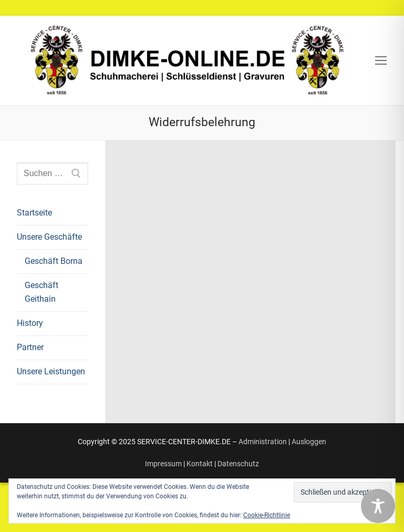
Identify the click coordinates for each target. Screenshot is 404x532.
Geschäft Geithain (42, 292)
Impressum (163, 464)
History (30, 323)
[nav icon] (381, 60)
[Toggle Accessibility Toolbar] (378, 506)
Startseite (34, 213)
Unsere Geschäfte (50, 237)
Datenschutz (238, 464)
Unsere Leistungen (51, 371)
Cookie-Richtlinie (267, 515)
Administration (263, 442)
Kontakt (200, 464)
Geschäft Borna (54, 261)
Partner (30, 347)
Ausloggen (309, 442)
